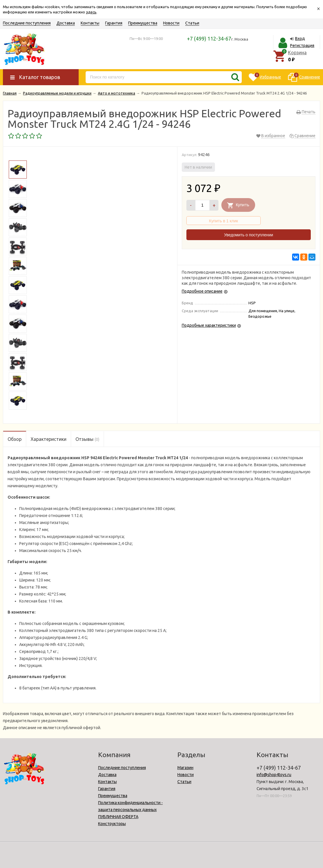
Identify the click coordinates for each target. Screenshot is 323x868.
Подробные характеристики (209, 325)
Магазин (185, 768)
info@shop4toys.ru (274, 775)
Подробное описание (202, 291)
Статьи (192, 23)
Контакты (90, 23)
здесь (91, 12)
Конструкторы (112, 824)
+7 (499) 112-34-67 (209, 39)
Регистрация (302, 46)
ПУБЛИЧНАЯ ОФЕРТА (118, 817)
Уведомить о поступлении (248, 235)
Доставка (66, 23)
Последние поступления (27, 23)
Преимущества (143, 23)
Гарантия (114, 23)
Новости (171, 23)
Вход (300, 39)
